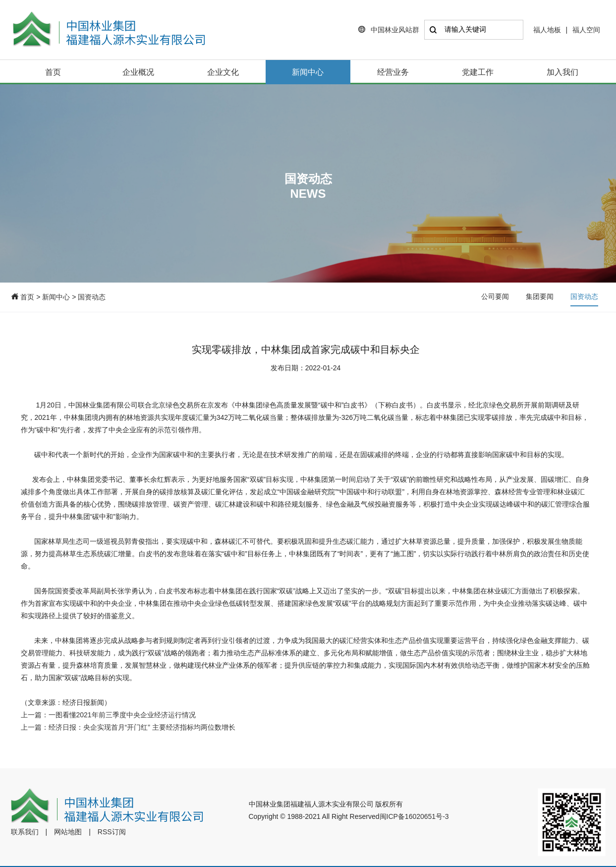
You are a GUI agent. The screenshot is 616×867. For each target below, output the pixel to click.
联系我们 (25, 832)
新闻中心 (308, 72)
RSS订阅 (112, 832)
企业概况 (138, 72)
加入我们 (562, 72)
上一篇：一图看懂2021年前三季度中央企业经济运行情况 (108, 715)
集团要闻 (540, 296)
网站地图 (68, 832)
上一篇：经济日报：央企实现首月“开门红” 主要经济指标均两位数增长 (128, 727)
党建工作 (478, 72)
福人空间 (586, 30)
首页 (53, 72)
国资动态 (92, 297)
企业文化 (223, 72)
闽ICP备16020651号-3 (414, 816)
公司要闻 (495, 296)
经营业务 (393, 72)
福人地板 (547, 30)
